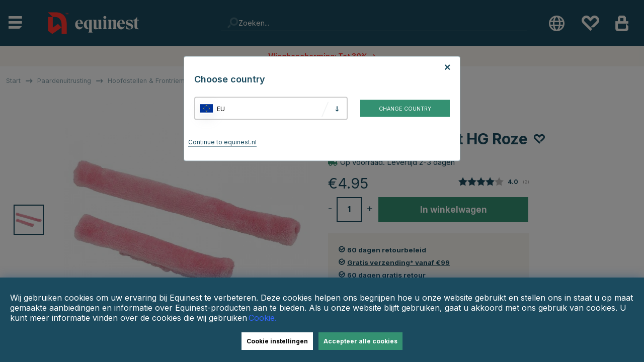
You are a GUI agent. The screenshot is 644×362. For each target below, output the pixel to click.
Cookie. (263, 318)
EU (221, 108)
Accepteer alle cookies (360, 341)
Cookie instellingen (277, 341)
